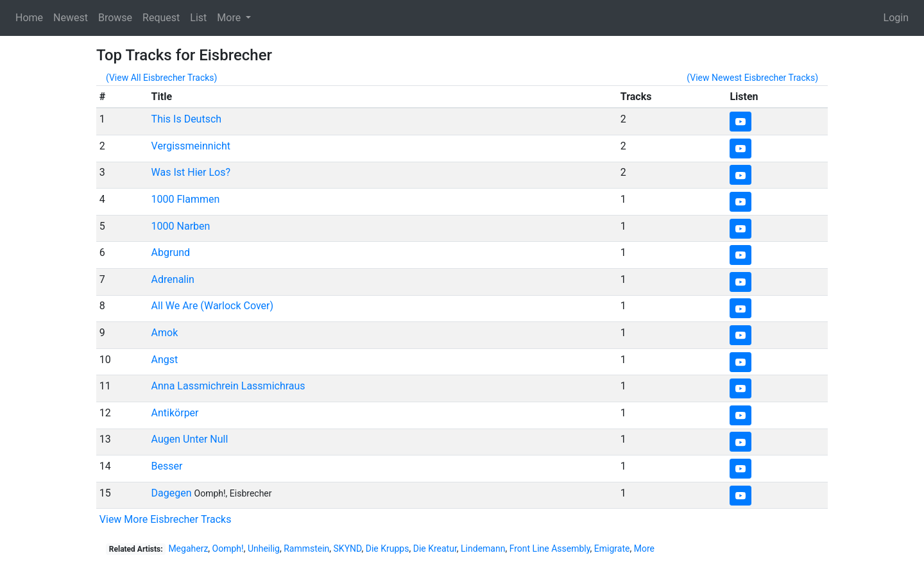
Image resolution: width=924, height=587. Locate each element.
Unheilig (264, 549)
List (198, 18)
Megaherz (188, 549)
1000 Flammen (186, 199)
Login (896, 18)
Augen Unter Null (190, 439)
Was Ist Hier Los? (191, 172)
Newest (71, 18)
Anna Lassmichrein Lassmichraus (228, 386)
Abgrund (171, 252)
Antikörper (175, 413)
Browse (115, 18)
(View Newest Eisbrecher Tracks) (752, 78)
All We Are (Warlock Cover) (212, 306)
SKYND (348, 549)
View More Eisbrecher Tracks (166, 519)
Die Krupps (388, 549)
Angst (165, 360)
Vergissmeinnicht (191, 146)
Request (161, 18)
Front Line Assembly (550, 549)
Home (29, 18)
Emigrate (612, 549)
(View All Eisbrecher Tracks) (161, 78)
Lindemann (483, 549)
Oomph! (228, 549)
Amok (165, 333)
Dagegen (172, 493)
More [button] (230, 18)
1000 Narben (181, 226)
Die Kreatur (435, 549)
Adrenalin (173, 279)
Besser (167, 466)
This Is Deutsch (187, 119)
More (644, 549)
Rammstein (306, 549)
